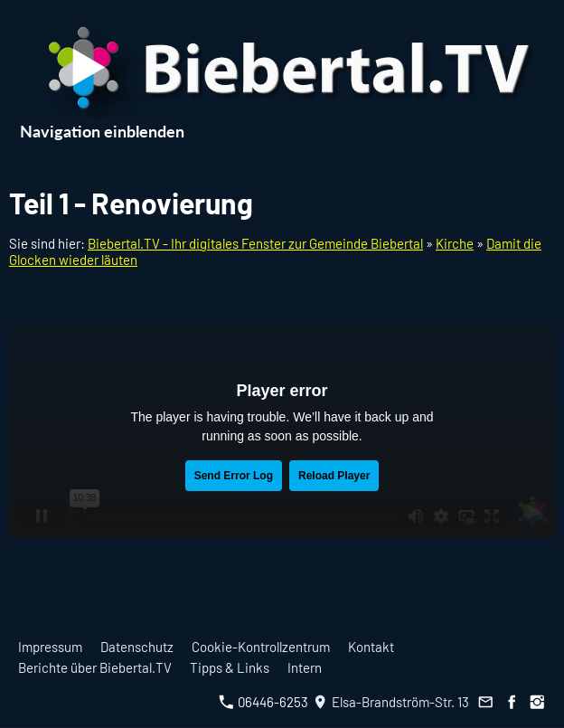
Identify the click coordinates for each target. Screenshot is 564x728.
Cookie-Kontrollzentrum (261, 647)
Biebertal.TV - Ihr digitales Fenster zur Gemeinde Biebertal (255, 243)
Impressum (50, 647)
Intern (305, 667)
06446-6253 (263, 702)
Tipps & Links (230, 667)
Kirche (455, 243)
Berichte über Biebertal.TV (95, 667)
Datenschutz (137, 647)
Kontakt (371, 647)
